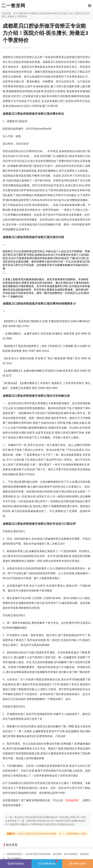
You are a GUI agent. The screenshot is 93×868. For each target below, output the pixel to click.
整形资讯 (24, 13)
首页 (15, 13)
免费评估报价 (78, 863)
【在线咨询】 (72, 800)
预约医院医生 (16, 864)
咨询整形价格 (48, 862)
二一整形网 (13, 6)
